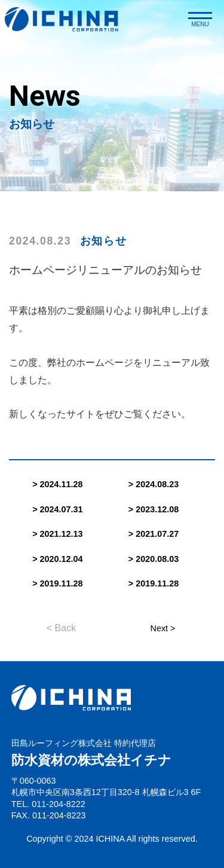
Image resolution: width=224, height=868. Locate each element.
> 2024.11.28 (57, 484)
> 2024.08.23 (154, 484)
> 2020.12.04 (57, 559)
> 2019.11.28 (57, 583)
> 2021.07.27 (154, 534)
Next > (163, 628)
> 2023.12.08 (154, 509)
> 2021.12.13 (57, 534)
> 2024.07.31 (57, 509)
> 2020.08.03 (154, 559)
